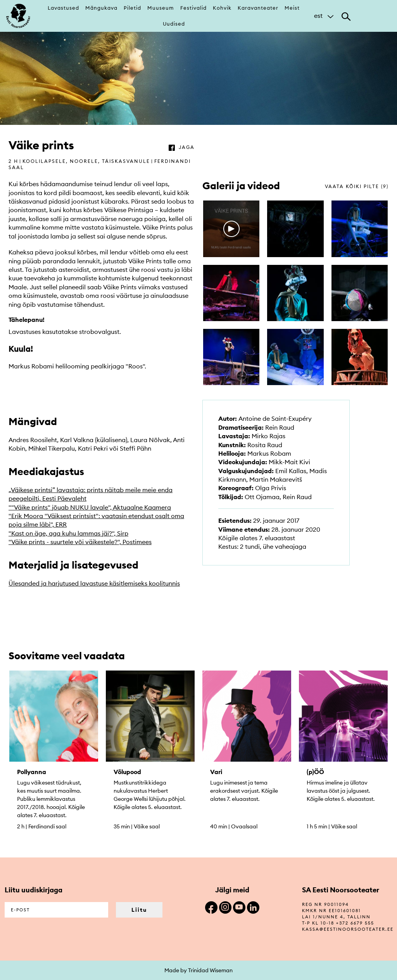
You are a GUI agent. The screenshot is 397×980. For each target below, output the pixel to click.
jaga (187, 147)
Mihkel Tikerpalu (52, 448)
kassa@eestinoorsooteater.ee (348, 929)
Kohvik (222, 8)
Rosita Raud (265, 445)
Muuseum (161, 8)
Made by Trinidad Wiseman (198, 970)
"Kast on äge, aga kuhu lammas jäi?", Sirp (68, 533)
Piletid (132, 8)
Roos (135, 366)
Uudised (174, 24)
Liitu (139, 910)
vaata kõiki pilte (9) (357, 186)
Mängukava (101, 8)
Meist (292, 8)
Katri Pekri (93, 448)
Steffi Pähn (135, 448)
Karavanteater (258, 8)
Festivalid (193, 8)
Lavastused (63, 8)
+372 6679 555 (355, 923)
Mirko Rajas (268, 436)
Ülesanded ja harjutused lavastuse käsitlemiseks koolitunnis (94, 583)
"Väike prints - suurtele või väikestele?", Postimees (80, 542)
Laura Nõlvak (150, 440)
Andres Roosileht (33, 440)
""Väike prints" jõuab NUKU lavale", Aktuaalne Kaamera (90, 507)
